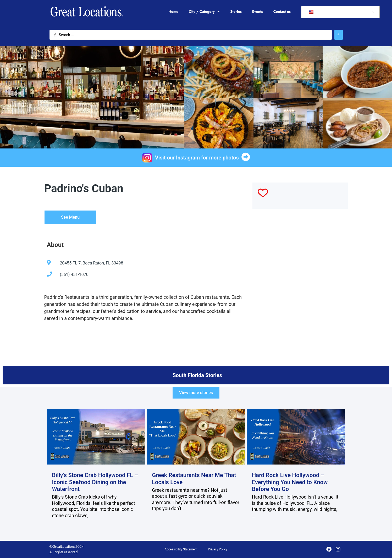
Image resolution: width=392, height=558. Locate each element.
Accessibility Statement (181, 549)
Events (258, 12)
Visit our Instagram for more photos (197, 158)
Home (173, 12)
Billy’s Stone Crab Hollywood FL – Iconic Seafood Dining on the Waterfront (95, 482)
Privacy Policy (218, 549)
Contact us (282, 12)
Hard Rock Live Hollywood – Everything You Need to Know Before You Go (290, 482)
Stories (236, 12)
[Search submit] (339, 35)
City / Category (204, 12)
